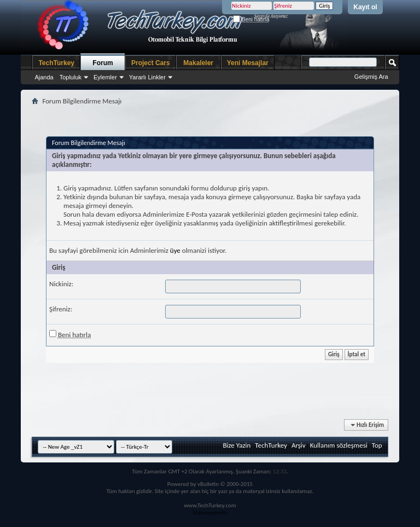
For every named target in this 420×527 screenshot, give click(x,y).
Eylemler (105, 77)
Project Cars (151, 63)
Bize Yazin (237, 445)
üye (175, 250)
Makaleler (198, 63)
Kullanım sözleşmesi (339, 445)
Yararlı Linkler (147, 77)
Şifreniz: (61, 309)
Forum (103, 63)
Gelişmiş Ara (371, 77)
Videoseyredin (210, 512)
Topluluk (71, 77)
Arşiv (299, 445)
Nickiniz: (61, 284)
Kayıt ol (365, 7)
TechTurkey (56, 63)
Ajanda (44, 77)
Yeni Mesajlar (248, 63)
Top (377, 445)
